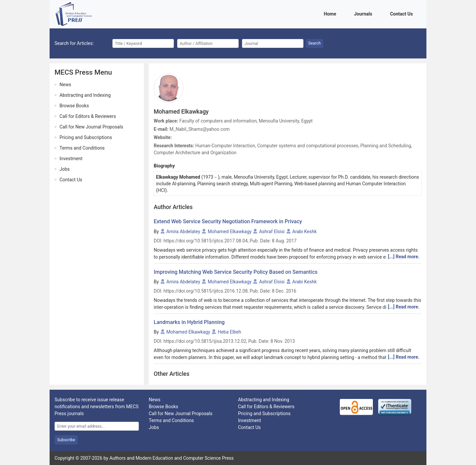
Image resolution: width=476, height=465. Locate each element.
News (65, 85)
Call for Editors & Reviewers (88, 116)
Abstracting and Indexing (85, 95)
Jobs (65, 169)
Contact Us (403, 13)
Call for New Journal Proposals (91, 127)
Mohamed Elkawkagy (230, 232)
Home (331, 13)
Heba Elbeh (230, 332)
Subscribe (66, 440)
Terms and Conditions (82, 148)
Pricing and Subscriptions (86, 137)
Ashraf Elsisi (272, 232)
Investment (71, 159)
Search (315, 43)
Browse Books (74, 106)
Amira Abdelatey (183, 232)
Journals (364, 13)
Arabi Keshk (304, 232)
